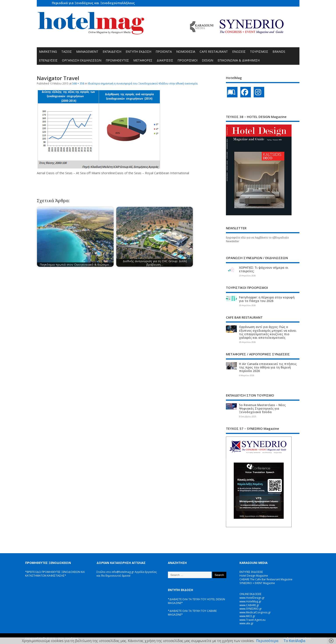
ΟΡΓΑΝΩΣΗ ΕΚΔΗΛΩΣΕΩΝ (82, 60)
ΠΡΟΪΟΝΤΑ (164, 52)
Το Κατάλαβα (294, 641)
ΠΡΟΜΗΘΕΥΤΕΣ (117, 60)
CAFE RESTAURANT (214, 52)
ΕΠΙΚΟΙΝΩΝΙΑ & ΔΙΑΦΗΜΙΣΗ (239, 60)
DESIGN (208, 60)
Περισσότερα (267, 641)
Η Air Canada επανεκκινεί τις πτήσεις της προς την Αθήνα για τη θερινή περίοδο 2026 (268, 367)
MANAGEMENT (87, 52)
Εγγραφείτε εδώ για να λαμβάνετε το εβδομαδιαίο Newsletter (257, 239)
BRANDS (279, 52)
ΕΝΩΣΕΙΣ (239, 52)
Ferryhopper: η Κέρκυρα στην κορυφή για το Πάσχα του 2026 (267, 299)
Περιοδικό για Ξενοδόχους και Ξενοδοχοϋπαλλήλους (93, 3)
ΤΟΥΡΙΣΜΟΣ (259, 52)
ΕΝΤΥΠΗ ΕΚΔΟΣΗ (138, 52)
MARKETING (48, 52)
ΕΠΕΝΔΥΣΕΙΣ (48, 60)
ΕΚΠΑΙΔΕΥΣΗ (112, 52)
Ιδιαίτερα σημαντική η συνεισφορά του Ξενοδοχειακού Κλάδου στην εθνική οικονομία (143, 83)
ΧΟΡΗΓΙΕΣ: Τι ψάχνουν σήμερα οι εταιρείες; (264, 269)
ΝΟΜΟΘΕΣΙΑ (186, 52)
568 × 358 (78, 83)
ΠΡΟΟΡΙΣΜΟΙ (187, 60)
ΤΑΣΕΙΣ (67, 52)
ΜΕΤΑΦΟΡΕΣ (143, 60)
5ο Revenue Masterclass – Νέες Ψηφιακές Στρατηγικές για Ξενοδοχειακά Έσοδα (262, 409)
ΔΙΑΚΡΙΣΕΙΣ (165, 60)
